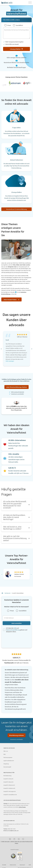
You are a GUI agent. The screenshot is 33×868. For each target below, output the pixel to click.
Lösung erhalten (15, 49)
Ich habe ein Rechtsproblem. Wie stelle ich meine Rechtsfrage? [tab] (14, 517)
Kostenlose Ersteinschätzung (17, 209)
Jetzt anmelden (16, 623)
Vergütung (6, 764)
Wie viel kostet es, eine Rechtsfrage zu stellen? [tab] (12, 528)
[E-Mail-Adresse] (16, 618)
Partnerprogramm (8, 757)
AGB (15, 628)
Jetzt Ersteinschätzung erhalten (17, 387)
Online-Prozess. (22, 807)
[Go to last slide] (1, 349)
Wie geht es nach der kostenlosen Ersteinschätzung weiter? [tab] (15, 538)
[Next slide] (32, 349)
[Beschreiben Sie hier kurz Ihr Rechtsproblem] (16, 33)
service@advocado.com (13, 831)
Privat (9, 25)
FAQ (4, 754)
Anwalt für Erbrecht (8, 779)
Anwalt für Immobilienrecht (10, 795)
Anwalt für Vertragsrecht (10, 791)
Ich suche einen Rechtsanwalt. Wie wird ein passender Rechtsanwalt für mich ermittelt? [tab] (15, 505)
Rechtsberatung (7, 776)
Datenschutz (13, 865)
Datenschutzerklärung (13, 630)
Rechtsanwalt (8, 593)
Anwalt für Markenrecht (9, 788)
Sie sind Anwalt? (7, 767)
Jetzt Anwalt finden (10, 299)
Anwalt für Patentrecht (9, 785)
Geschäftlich (19, 25)
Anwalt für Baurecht (8, 782)
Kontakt (4, 865)
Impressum (22, 865)
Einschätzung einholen (16, 735)
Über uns (6, 751)
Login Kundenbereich (9, 761)
